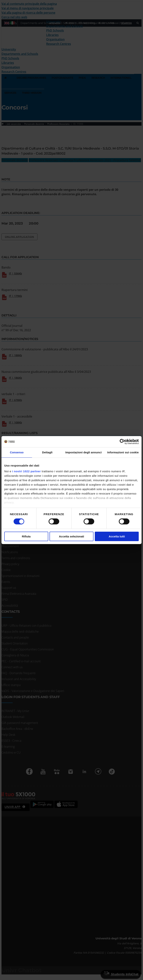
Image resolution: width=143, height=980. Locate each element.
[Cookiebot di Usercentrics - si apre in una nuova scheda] (122, 441)
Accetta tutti (117, 536)
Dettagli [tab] (47, 452)
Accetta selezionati (71, 536)
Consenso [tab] (17, 452)
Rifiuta (26, 536)
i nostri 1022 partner (26, 471)
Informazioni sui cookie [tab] (123, 452)
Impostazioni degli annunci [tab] (84, 452)
